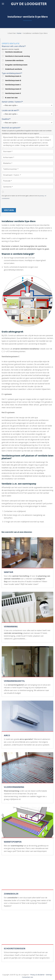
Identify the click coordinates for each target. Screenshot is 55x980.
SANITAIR (8, 572)
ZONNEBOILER (11, 894)
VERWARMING (11, 627)
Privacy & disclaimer (37, 975)
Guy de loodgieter (29, 4)
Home (19, 33)
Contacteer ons (27, 977)
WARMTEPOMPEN (13, 842)
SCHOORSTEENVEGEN (15, 948)
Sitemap (49, 975)
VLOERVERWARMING (14, 787)
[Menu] (3, 4)
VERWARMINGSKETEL (14, 681)
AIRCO (7, 735)
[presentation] (18, 204)
